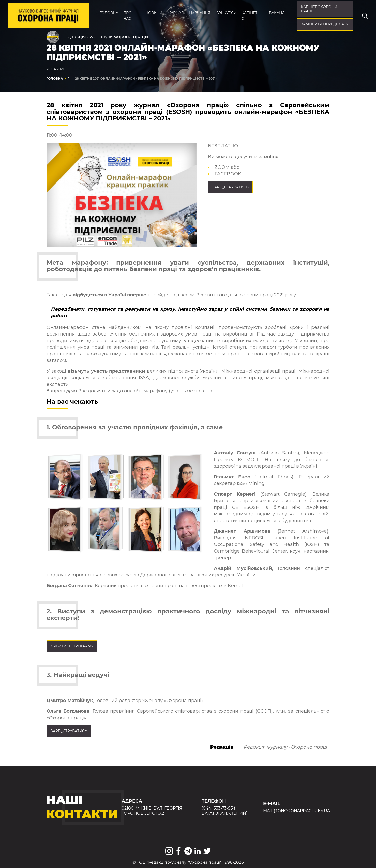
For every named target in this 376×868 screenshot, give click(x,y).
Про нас (127, 16)
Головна (109, 13)
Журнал (176, 13)
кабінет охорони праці (319, 9)
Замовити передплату (325, 24)
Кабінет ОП (249, 16)
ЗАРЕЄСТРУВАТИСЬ (230, 187)
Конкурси (226, 13)
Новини (154, 13)
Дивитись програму (72, 646)
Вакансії (278, 13)
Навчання (200, 13)
